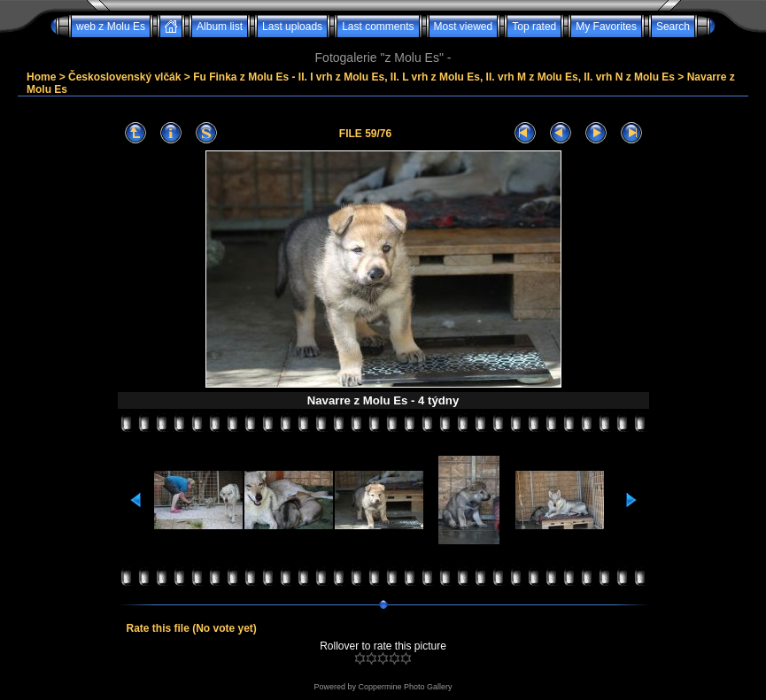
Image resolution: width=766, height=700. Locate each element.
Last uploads (292, 27)
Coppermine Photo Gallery (405, 687)
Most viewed (464, 27)
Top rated (534, 27)
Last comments (378, 27)
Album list (220, 27)
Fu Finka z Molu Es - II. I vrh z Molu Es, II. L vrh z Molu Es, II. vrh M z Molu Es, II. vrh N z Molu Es (434, 77)
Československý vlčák (124, 77)
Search (673, 27)
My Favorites (606, 27)
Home (41, 77)
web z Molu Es (111, 27)
